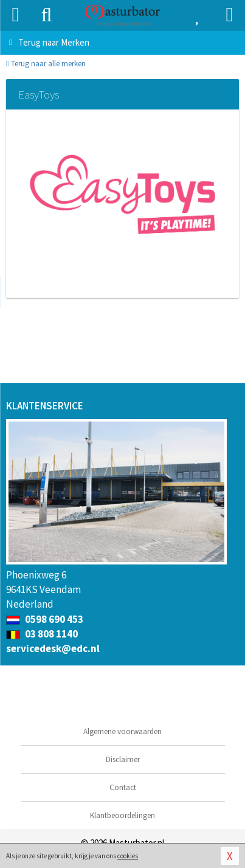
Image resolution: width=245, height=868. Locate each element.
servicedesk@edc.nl (53, 648)
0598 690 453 (45, 619)
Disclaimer (123, 759)
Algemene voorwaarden (122, 731)
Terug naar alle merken (46, 64)
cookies (128, 856)
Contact (123, 787)
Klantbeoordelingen (122, 815)
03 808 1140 (42, 634)
